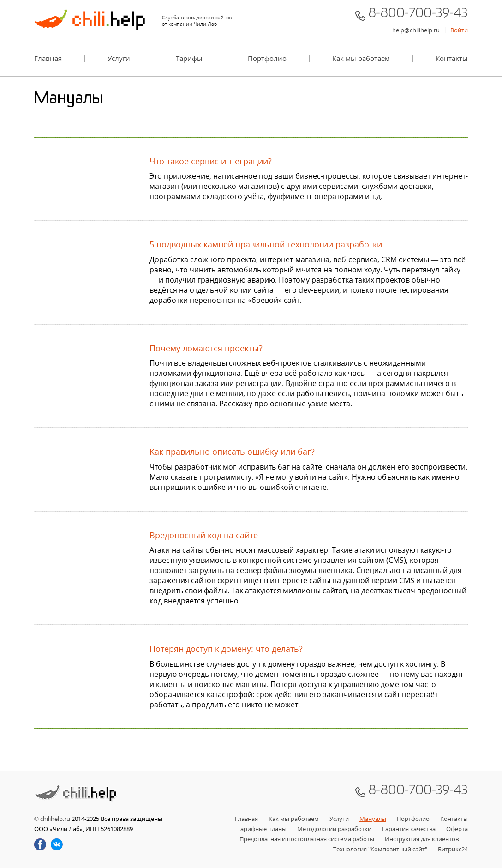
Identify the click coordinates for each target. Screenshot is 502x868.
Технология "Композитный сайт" (380, 849)
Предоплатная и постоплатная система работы (307, 839)
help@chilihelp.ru (416, 30)
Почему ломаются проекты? (206, 348)
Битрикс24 (453, 849)
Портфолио (267, 58)
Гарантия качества (409, 829)
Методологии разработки (334, 829)
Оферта (457, 829)
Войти (459, 30)
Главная (48, 58)
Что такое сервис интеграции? (211, 161)
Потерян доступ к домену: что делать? (226, 649)
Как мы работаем (361, 58)
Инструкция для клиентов (422, 839)
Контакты (452, 58)
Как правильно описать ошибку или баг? (232, 452)
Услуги (119, 58)
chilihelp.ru (55, 819)
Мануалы (373, 819)
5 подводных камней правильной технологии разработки (266, 244)
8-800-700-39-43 (418, 15)
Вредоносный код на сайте (204, 535)
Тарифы (189, 58)
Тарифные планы (262, 829)
